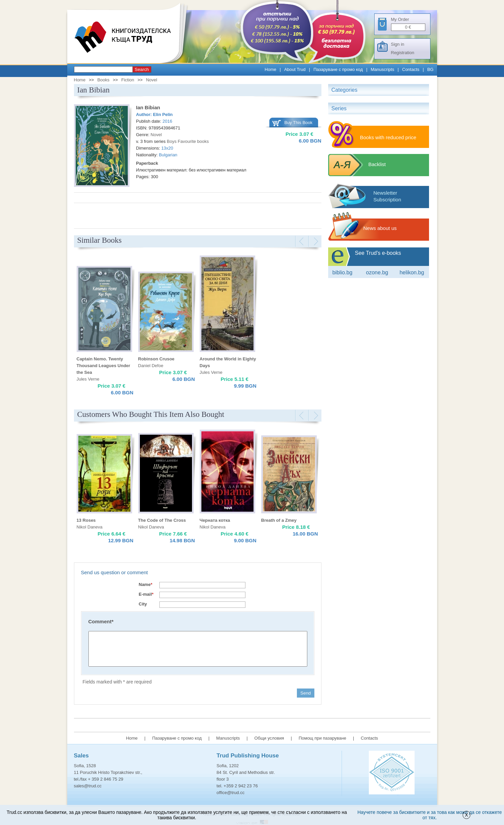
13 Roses (86, 520)
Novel (151, 80)
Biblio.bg (343, 272)
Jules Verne (88, 379)
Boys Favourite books (188, 141)
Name (146, 584)
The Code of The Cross (162, 520)
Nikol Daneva (90, 527)
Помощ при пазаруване (322, 738)
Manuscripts (383, 69)
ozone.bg (377, 272)
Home (270, 69)
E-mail (146, 594)
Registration (403, 53)
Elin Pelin (163, 114)
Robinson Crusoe (156, 359)
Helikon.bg (412, 272)
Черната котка (215, 520)
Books (103, 80)
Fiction (128, 80)
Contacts (411, 69)
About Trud (295, 69)
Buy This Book (299, 123)
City (143, 604)
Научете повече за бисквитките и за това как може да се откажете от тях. (430, 815)
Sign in (398, 44)
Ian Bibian (148, 107)
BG (431, 69)
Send (305, 693)
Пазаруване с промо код (338, 69)
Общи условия (269, 738)
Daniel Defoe (151, 366)
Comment (101, 621)
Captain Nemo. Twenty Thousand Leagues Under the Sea (104, 366)
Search (142, 69)
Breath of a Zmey (279, 520)
